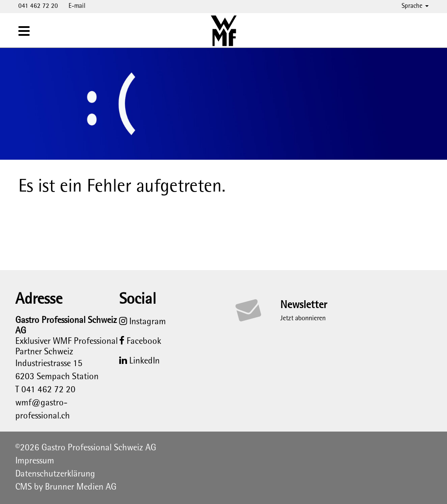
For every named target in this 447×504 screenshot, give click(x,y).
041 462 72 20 (38, 6)
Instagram (143, 322)
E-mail (77, 6)
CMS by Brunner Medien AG (66, 487)
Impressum (35, 461)
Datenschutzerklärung (55, 474)
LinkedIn (139, 361)
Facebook (140, 342)
